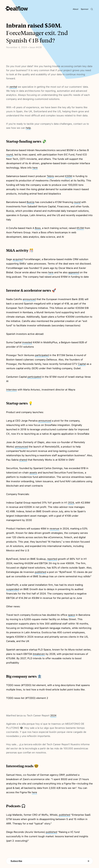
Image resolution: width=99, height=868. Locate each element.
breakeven (39, 654)
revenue (54, 529)
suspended (13, 589)
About (76, 9)
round (10, 155)
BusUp (31, 202)
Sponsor (85, 9)
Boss (38, 228)
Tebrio (50, 176)
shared (23, 460)
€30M (69, 176)
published (40, 572)
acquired (18, 259)
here (35, 168)
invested (27, 342)
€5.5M (80, 228)
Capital (82, 364)
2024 (71, 503)
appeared (74, 272)
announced (29, 299)
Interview (11, 390)
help (28, 128)
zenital (13, 87)
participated (42, 355)
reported (52, 559)
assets (33, 473)
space (71, 615)
